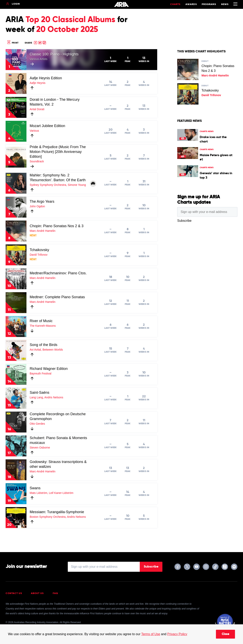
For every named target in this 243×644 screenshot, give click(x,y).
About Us (37, 593)
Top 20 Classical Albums (70, 20)
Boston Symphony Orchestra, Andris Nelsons (58, 517)
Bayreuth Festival (40, 373)
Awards (191, 4)
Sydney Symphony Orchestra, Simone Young (58, 185)
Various (34, 131)
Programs (209, 4)
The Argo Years (42, 201)
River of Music (41, 321)
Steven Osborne (40, 448)
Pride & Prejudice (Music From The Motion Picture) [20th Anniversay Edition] (58, 152)
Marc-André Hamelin (43, 231)
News (225, 4)
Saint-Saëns (39, 393)
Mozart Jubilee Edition (47, 126)
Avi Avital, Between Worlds (46, 350)
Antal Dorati (37, 109)
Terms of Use (151, 634)
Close (225, 634)
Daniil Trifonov (39, 255)
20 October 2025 (67, 30)
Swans (35, 488)
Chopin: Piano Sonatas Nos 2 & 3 (57, 226)
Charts (175, 4)
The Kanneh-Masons (43, 326)
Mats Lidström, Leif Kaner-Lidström (52, 493)
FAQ (55, 593)
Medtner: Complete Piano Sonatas (57, 297)
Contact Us (14, 593)
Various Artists (38, 59)
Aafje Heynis (38, 83)
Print (13, 43)
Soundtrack (37, 161)
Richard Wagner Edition (49, 369)
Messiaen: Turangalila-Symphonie (57, 512)
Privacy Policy (177, 634)
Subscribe (151, 567)
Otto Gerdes (37, 424)
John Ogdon (37, 206)
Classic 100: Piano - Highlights (54, 54)
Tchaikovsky (39, 250)
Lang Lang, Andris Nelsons (46, 397)
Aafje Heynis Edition (46, 78)
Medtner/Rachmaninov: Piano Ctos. (58, 273)
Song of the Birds (44, 345)
